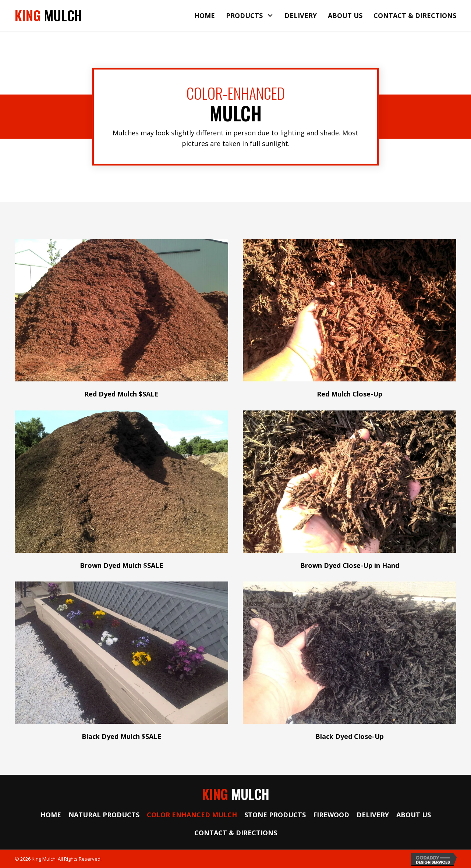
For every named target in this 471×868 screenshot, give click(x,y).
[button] (270, 16)
